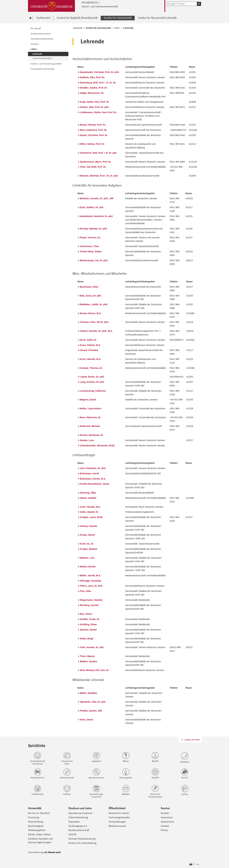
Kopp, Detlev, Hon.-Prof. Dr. (95, 102)
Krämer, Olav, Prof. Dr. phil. (94, 107)
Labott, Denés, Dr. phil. (92, 377)
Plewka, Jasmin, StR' (91, 711)
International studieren (80, 813)
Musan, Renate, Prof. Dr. (93, 125)
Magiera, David (88, 400)
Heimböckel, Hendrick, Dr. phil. (96, 216)
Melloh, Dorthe (88, 567)
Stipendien (74, 822)
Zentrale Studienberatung (82, 839)
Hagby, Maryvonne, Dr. (92, 93)
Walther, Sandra (88, 661)
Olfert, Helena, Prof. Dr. (92, 144)
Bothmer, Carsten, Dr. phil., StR (97, 198)
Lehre (117, 28)
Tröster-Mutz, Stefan (91, 252)
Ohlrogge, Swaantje (90, 581)
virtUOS (72, 834)
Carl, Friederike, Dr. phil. (93, 468)
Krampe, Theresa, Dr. (91, 368)
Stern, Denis (86, 720)
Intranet (165, 826)
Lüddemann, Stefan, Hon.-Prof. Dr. (98, 112)
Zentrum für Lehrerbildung (82, 843)
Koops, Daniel (87, 535)
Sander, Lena (87, 440)
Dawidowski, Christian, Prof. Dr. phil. (100, 72)
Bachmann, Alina (89, 287)
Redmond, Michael (90, 426)
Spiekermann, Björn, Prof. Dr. (96, 162)
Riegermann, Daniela (91, 600)
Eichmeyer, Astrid (89, 473)
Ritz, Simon (86, 614)
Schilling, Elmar (88, 624)
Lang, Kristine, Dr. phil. (92, 382)
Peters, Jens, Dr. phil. (91, 586)
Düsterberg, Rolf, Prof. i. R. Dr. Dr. (98, 83)
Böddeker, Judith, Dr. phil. (94, 304)
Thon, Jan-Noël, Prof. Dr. (93, 167)
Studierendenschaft (79, 830)
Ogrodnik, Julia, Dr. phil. (93, 702)
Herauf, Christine (89, 350)
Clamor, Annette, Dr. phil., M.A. (96, 331)
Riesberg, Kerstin (89, 605)
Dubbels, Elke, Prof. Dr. (92, 77)
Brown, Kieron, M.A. (91, 313)
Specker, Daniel (88, 630)
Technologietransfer (119, 817)
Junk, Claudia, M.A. (90, 507)
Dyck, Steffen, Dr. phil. (92, 207)
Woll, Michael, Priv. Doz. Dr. (95, 670)
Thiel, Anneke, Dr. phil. (92, 647)
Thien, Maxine (87, 656)
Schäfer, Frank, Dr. (90, 619)
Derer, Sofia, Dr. (88, 340)
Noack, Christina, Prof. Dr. (94, 135)
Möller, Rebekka (88, 693)
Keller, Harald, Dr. (89, 512)
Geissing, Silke (88, 493)
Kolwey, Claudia (88, 526)
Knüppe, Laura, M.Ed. (91, 517)
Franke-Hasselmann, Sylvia (95, 484)
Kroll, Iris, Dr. (87, 544)
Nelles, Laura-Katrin (91, 408)
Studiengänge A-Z (78, 826)
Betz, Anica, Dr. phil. (91, 296)
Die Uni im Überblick (39, 813)
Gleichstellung (36, 822)
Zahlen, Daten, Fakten (39, 834)
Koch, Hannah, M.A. (90, 359)
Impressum (167, 817)
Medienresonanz (117, 826)
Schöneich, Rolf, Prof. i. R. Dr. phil (98, 153)
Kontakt (165, 813)
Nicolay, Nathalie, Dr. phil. (94, 229)
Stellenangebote (37, 830)
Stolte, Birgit (87, 639)
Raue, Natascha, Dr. (90, 417)
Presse (164, 830)
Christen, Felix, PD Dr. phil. (94, 322)
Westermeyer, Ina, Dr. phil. (94, 260)
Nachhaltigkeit (36, 826)
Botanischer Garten (119, 813)
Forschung (33, 817)
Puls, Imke (85, 591)
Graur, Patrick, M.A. (90, 345)
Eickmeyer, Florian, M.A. (93, 479)
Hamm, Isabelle (88, 498)
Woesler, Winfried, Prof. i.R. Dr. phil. (99, 176)
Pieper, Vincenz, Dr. (90, 238)
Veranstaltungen (117, 822)
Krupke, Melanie (88, 549)
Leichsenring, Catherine (93, 391)
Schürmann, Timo (89, 246)
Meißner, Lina (87, 558)
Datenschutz (167, 822)
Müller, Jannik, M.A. (90, 575)
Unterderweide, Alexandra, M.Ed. (97, 446)
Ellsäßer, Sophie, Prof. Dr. (94, 88)
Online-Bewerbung (78, 817)
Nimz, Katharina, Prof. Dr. (93, 130)
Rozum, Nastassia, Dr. (92, 435)
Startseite (78, 28)
